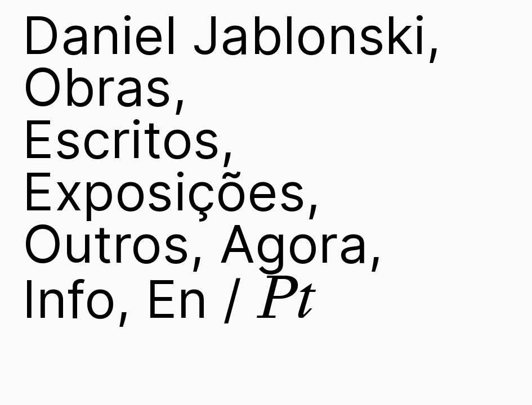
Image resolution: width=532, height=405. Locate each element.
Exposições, (171, 191)
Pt (286, 298)
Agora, (301, 244)
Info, (77, 299)
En (177, 299)
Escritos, (129, 139)
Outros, (113, 244)
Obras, (105, 87)
